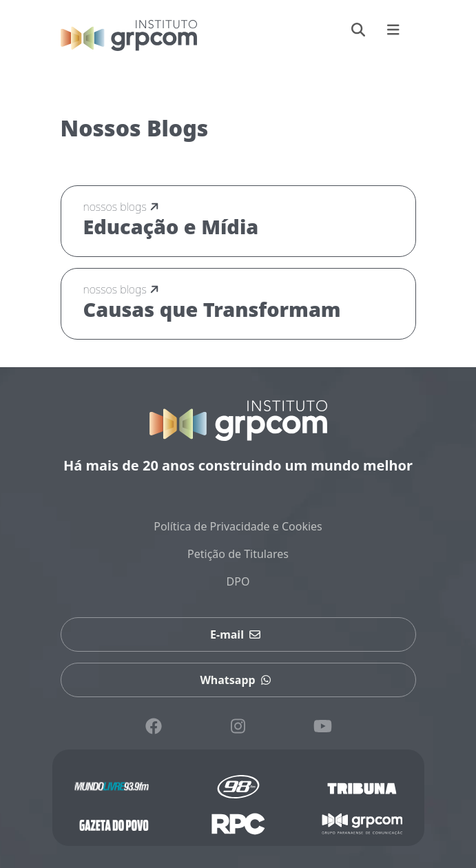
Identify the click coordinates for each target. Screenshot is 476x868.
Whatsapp (238, 680)
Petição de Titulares (238, 554)
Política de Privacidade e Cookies (238, 526)
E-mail (238, 634)
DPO (238, 581)
